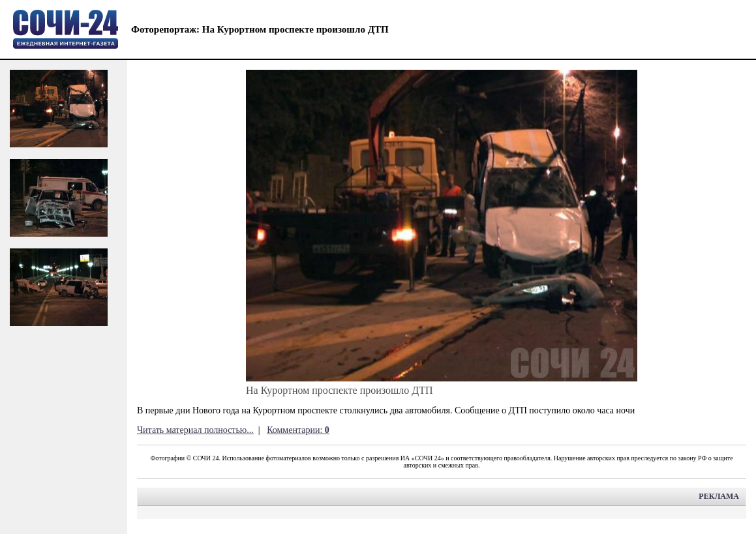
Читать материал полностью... (195, 430)
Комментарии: (298, 430)
